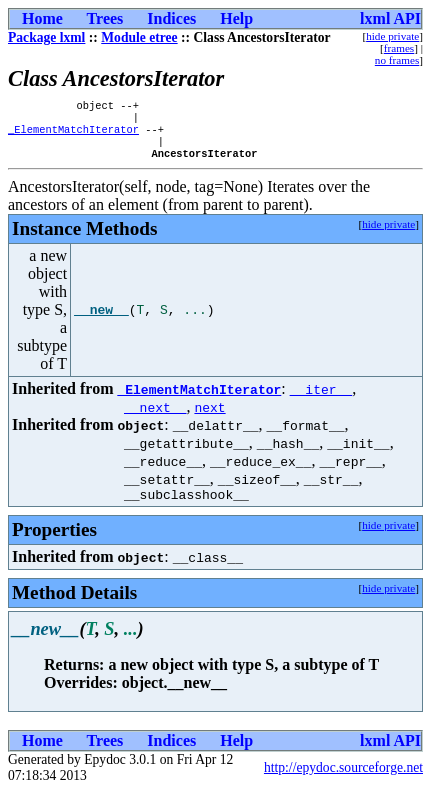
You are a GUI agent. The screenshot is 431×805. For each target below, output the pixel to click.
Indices (171, 18)
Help (236, 18)
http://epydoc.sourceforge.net (343, 780)
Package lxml (46, 37)
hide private (392, 36)
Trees (105, 18)
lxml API (390, 18)
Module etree (139, 37)
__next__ (155, 417)
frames (399, 48)
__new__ (101, 320)
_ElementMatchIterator (73, 135)
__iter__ (321, 399)
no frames (397, 60)
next (209, 417)
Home (42, 18)
